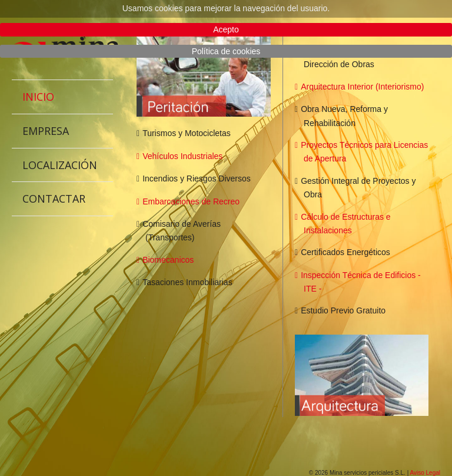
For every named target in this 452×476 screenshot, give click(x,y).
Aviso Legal (425, 473)
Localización (60, 165)
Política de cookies (226, 51)
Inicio (38, 97)
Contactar (54, 199)
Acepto (226, 29)
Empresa (46, 131)
